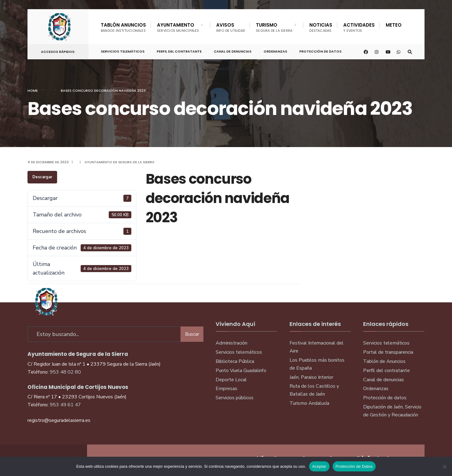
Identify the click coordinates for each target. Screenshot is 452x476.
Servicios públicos (235, 398)
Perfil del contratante (386, 371)
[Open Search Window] (410, 52)
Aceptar (319, 466)
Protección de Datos (320, 51)
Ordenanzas (275, 51)
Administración (231, 343)
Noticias (321, 27)
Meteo (394, 25)
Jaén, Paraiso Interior (311, 377)
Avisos (231, 27)
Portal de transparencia (388, 352)
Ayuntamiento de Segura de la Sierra (120, 162)
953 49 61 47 (65, 405)
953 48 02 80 (65, 372)
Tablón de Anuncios (384, 361)
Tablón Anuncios (123, 27)
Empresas (226, 389)
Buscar (192, 334)
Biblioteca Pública (235, 361)
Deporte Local (231, 380)
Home (33, 90)
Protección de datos (385, 398)
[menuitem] (180, 26)
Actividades (359, 27)
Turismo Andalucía (309, 403)
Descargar (42, 177)
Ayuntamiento (178, 27)
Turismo (274, 27)
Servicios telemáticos (123, 51)
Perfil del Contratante (179, 51)
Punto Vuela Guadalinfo (241, 371)
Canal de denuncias (233, 51)
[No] (444, 467)
